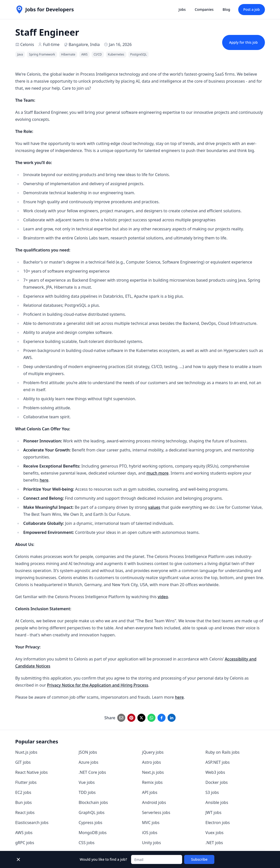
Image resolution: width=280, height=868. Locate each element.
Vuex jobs (215, 833)
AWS (84, 54)
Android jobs (154, 802)
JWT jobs (214, 812)
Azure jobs (89, 762)
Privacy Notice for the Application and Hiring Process (98, 685)
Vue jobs (87, 782)
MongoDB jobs (93, 833)
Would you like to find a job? (103, 859)
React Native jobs (32, 772)
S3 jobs (212, 792)
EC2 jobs (23, 792)
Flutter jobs (26, 782)
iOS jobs (150, 833)
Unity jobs (152, 843)
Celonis (27, 44)
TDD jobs (87, 792)
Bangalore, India (84, 44)
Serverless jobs (156, 812)
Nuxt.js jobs (26, 752)
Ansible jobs (217, 802)
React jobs (25, 812)
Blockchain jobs (93, 802)
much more (157, 473)
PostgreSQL (139, 54)
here (44, 480)
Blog (226, 9)
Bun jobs (24, 802)
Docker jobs (217, 782)
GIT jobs (23, 762)
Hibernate (68, 54)
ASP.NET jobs (218, 762)
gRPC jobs (25, 843)
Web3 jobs (215, 772)
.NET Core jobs (92, 772)
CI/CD (98, 54)
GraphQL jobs (92, 812)
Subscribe (199, 859)
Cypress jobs (91, 823)
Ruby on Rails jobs (223, 752)
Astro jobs (152, 762)
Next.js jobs (153, 772)
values (154, 507)
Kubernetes (116, 54)
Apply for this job (244, 42)
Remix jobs (152, 782)
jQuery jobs (153, 752)
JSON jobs (88, 752)
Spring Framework (42, 54)
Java (20, 54)
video (163, 597)
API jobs (150, 792)
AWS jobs (24, 833)
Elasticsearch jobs (32, 823)
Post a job (252, 9)
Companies (204, 9)
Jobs (182, 9)
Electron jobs (218, 823)
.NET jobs (214, 843)
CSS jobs (87, 843)
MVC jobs (151, 823)
